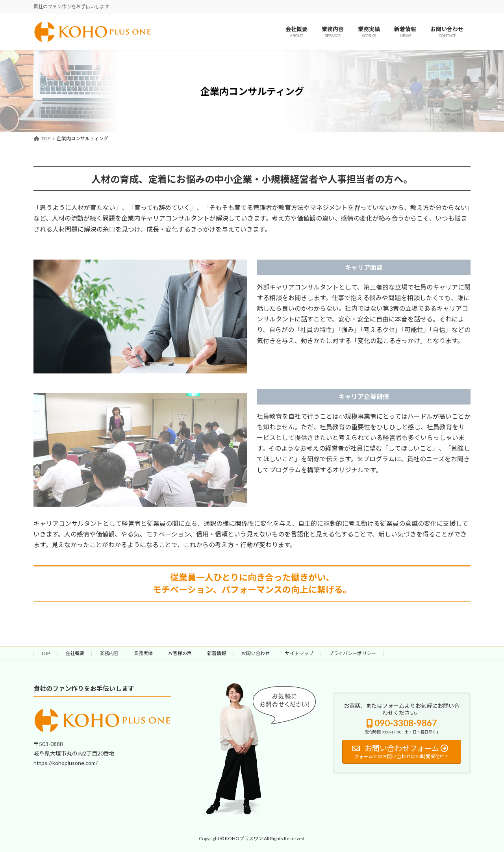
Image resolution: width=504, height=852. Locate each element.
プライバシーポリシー (352, 653)
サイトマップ (299, 653)
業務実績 (143, 653)
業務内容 (109, 653)
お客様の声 (180, 653)
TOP (45, 653)
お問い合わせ (256, 653)
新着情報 (217, 653)
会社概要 (75, 653)
